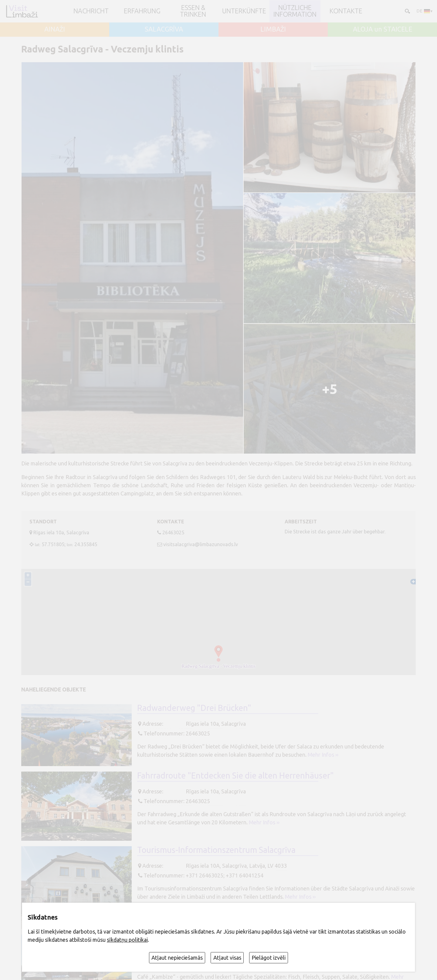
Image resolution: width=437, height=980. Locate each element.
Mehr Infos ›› (323, 755)
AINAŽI (55, 29)
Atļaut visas (227, 958)
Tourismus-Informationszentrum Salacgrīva (216, 850)
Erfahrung (142, 11)
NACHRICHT (91, 11)
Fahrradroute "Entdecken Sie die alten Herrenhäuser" (235, 776)
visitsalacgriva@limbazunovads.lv (201, 544)
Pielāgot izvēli (269, 958)
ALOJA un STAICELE (383, 29)
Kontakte (346, 11)
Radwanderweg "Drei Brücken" (194, 708)
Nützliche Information (295, 11)
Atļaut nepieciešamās (177, 958)
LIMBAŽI (273, 29)
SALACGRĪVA (164, 29)
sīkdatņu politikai (127, 940)
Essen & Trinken (193, 11)
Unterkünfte (244, 11)
